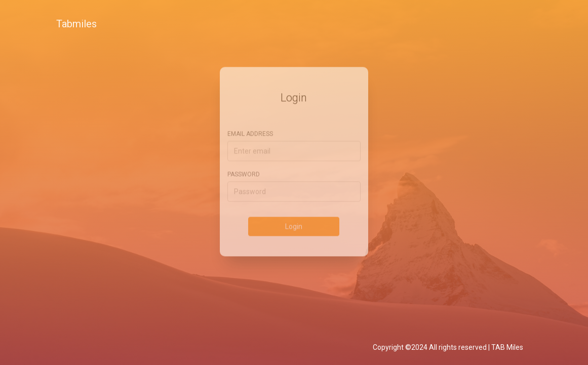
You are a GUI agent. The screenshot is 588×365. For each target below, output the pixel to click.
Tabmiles (76, 24)
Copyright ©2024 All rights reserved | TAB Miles (448, 347)
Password (244, 168)
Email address (250, 127)
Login (294, 220)
